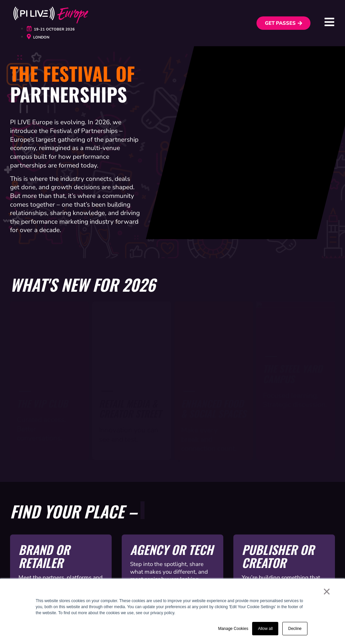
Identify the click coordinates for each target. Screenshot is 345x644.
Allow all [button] (265, 629)
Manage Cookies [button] (233, 629)
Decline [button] (295, 629)
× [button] (327, 591)
